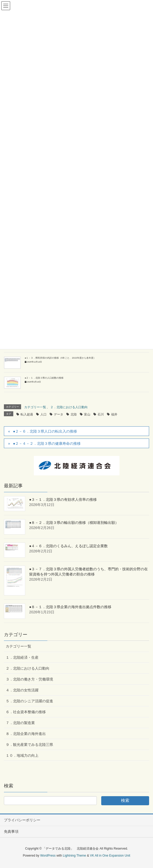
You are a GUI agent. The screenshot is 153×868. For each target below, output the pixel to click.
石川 (101, 414)
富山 (87, 414)
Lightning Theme (75, 856)
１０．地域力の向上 (22, 755)
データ (59, 414)
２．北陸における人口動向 (69, 407)
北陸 (74, 414)
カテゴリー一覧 (35, 407)
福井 (114, 414)
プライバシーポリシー (22, 820)
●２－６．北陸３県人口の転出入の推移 (45, 431)
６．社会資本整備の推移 (26, 712)
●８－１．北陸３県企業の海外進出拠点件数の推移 (70, 607)
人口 (43, 414)
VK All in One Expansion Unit (110, 856)
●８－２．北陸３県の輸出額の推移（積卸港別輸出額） (74, 523)
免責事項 (11, 831)
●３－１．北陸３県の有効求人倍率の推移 (63, 499)
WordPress (48, 856)
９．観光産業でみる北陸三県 (29, 745)
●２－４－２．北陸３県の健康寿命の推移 (47, 443)
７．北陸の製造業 (20, 723)
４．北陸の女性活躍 (22, 690)
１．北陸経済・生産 (22, 657)
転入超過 (27, 414)
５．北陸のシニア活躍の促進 (29, 701)
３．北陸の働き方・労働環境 (29, 679)
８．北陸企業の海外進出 (26, 734)
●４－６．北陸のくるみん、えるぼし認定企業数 (68, 546)
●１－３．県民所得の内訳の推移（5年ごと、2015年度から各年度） (60, 358)
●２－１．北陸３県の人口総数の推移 (44, 378)
